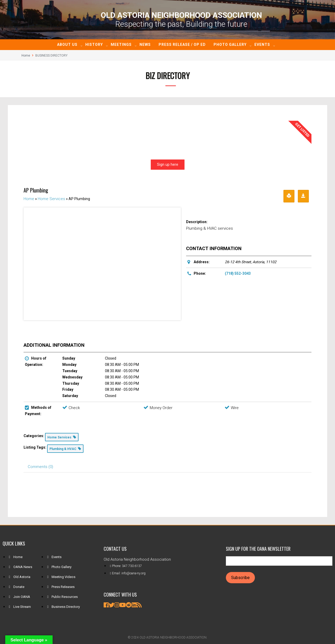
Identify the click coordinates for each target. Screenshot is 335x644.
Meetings (121, 45)
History (94, 45)
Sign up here (168, 164)
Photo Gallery (230, 45)
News (145, 45)
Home (26, 56)
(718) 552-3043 (238, 273)
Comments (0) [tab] (40, 467)
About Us (67, 45)
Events (262, 45)
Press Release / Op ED (182, 45)
